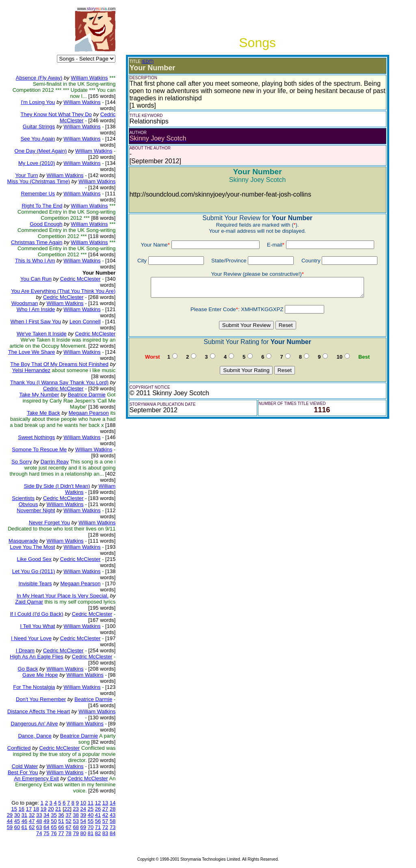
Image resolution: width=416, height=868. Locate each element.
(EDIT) (148, 62)
